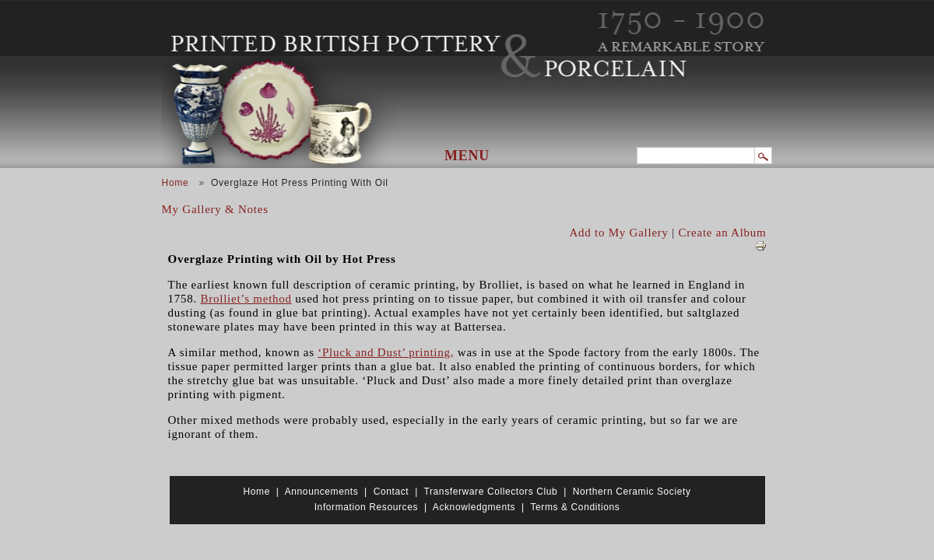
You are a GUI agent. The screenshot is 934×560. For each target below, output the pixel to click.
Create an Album (723, 233)
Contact (392, 492)
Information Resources (366, 507)
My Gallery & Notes (215, 209)
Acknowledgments (474, 507)
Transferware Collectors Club (491, 492)
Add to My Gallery (619, 233)
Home (176, 183)
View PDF (760, 246)
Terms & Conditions (575, 507)
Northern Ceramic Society (632, 492)
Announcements (322, 492)
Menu (467, 156)
